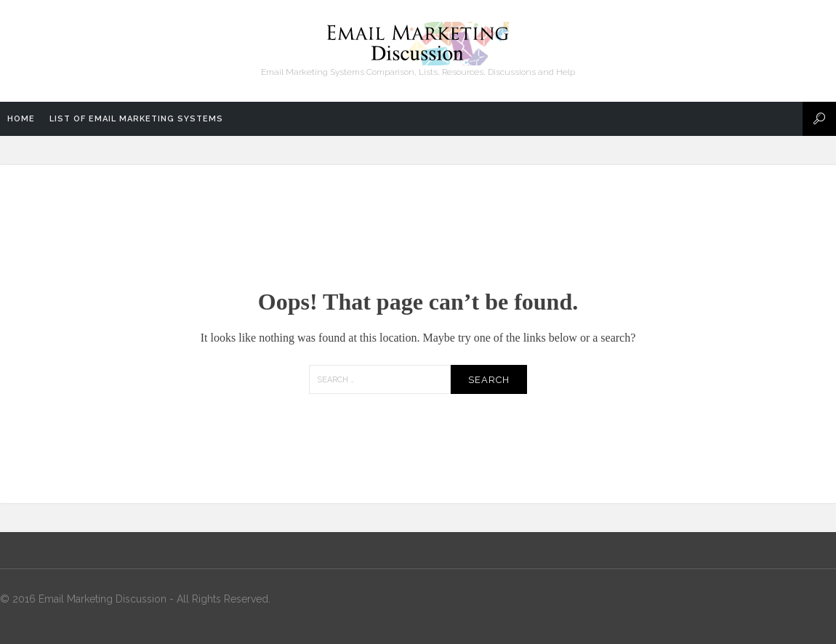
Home (21, 119)
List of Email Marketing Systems (136, 119)
